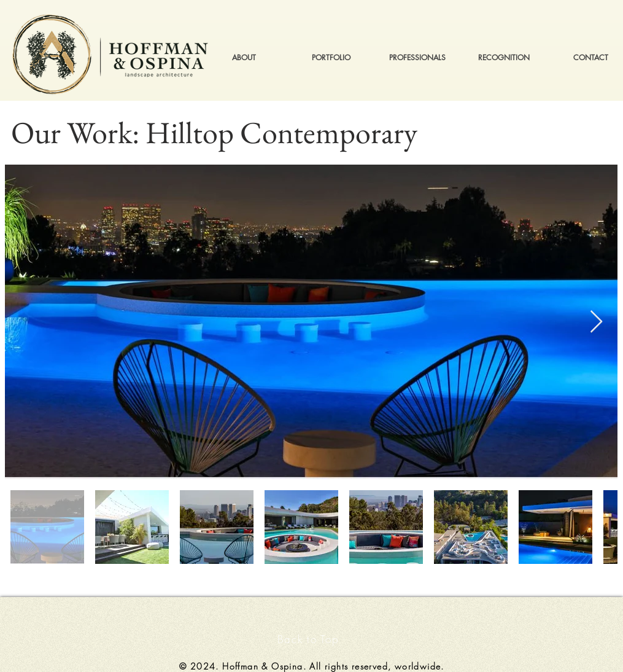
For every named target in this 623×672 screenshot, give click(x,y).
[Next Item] (596, 322)
